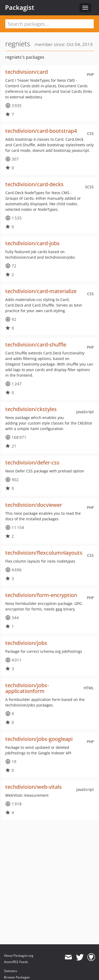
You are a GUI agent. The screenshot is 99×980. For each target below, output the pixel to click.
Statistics (11, 971)
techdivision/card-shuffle (36, 345)
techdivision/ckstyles (31, 409)
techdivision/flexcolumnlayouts (44, 553)
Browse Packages (17, 977)
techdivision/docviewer (34, 505)
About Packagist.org (19, 956)
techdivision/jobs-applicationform (27, 688)
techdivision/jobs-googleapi (39, 739)
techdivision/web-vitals (34, 787)
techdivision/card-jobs (32, 243)
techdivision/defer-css (32, 462)
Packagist (20, 7)
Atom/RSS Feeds (16, 962)
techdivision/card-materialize (41, 291)
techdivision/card (27, 72)
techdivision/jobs (26, 643)
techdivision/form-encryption (41, 595)
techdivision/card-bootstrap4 (41, 131)
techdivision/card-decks (34, 184)
